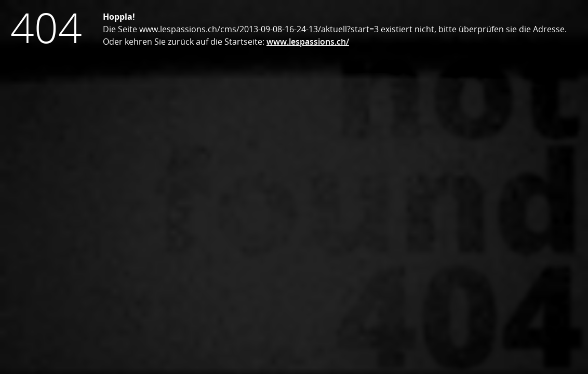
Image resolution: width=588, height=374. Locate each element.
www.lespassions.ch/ (308, 42)
